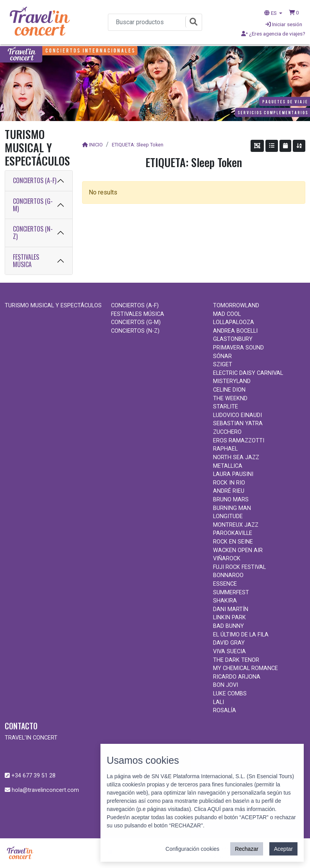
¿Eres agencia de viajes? (273, 34)
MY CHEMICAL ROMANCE (245, 668)
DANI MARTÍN (231, 609)
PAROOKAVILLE (233, 533)
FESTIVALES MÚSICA (26, 261)
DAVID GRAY (229, 643)
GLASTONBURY (233, 339)
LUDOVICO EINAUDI (237, 415)
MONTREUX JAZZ (236, 525)
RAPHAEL (225, 449)
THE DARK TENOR (236, 660)
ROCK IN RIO (229, 483)
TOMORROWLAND (236, 306)
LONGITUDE (228, 516)
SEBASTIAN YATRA (238, 423)
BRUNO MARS (231, 500)
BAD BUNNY (228, 626)
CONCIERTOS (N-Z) (33, 233)
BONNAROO (228, 575)
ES (271, 13)
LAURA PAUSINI (233, 474)
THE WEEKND (230, 398)
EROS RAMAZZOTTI (239, 441)
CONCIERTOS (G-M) (33, 205)
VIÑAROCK (227, 559)
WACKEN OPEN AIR (238, 550)
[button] (294, 12)
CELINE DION (229, 390)
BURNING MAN (232, 508)
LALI (219, 702)
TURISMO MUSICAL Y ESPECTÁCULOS (53, 306)
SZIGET (223, 364)
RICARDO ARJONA (237, 677)
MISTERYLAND (232, 381)
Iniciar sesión (284, 24)
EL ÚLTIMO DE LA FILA (241, 635)
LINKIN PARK (229, 618)
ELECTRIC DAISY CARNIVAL (248, 373)
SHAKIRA (225, 601)
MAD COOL (227, 314)
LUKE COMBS (230, 694)
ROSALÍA (225, 710)
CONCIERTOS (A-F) (35, 180)
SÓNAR (222, 356)
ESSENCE (225, 584)
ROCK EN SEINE (233, 542)
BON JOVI (226, 685)
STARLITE (226, 407)
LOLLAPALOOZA (234, 322)
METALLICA (228, 466)
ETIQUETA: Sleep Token (138, 145)
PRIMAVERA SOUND (238, 348)
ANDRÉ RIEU (229, 491)
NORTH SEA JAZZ (236, 457)
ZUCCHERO (227, 432)
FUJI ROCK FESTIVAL (239, 567)
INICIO (96, 145)
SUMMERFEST (231, 593)
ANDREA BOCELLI (235, 331)
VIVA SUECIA (229, 651)
